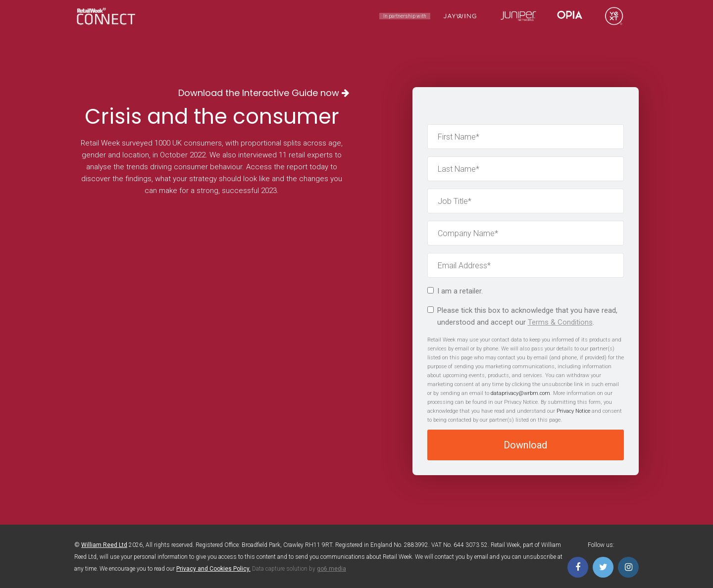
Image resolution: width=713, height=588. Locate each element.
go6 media (331, 569)
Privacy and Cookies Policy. (213, 569)
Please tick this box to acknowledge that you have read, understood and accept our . (522, 316)
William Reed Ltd (104, 545)
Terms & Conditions (560, 322)
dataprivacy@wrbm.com (520, 393)
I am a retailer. (455, 291)
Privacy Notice (573, 411)
